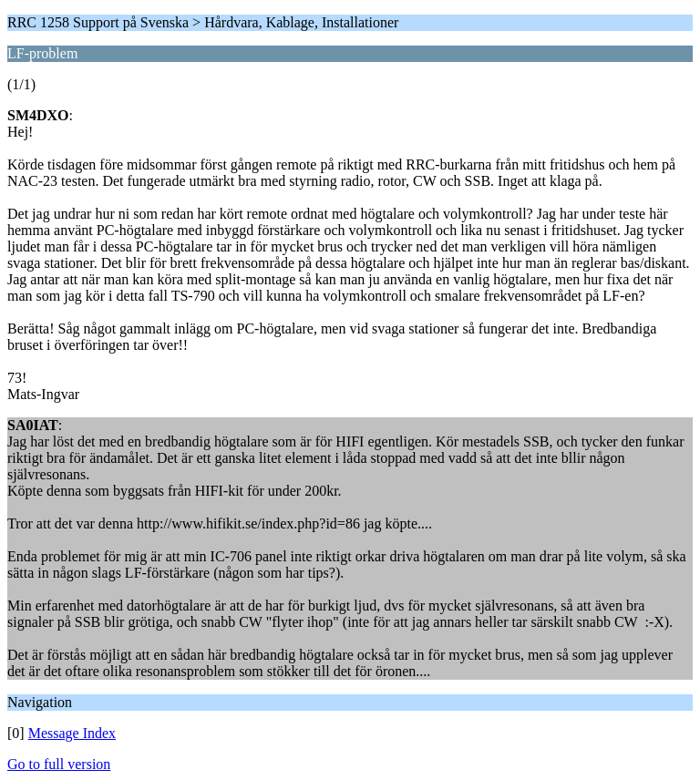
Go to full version (59, 764)
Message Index (72, 733)
